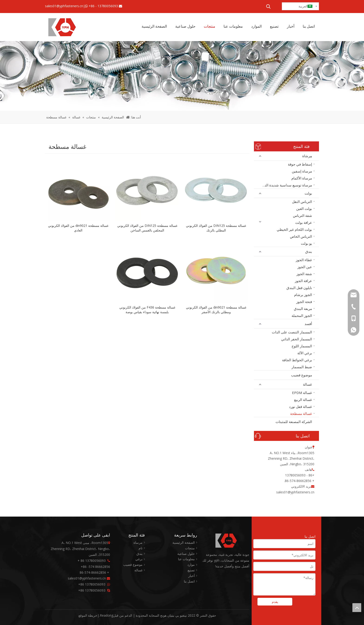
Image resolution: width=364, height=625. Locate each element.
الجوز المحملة (302, 316)
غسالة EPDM (302, 393)
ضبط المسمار (302, 367)
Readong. (106, 615)
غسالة (307, 384)
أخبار (192, 576)
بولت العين (304, 208)
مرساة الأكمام (302, 178)
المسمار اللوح (302, 346)
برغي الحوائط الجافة (297, 360)
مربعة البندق (303, 309)
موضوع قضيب (302, 375)
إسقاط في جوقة (300, 164)
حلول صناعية (186, 554)
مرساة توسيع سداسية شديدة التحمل (286, 185)
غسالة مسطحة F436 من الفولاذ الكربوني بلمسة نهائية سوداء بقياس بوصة (147, 310)
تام (141, 548)
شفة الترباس (302, 215)
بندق (309, 251)
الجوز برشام (303, 295)
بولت (308, 193)
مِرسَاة (307, 156)
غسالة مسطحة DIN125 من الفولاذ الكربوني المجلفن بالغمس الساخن (147, 228)
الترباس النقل (302, 202)
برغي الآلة (305, 353)
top (357, 608)
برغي (139, 559)
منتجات (190, 548)
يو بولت (306, 243)
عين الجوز (305, 267)
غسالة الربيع (303, 400)
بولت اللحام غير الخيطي (294, 229)
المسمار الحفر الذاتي (297, 339)
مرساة (138, 542)
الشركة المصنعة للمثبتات (294, 422)
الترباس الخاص (301, 236)
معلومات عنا (186, 559)
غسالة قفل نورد (301, 407)
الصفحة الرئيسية (184, 542)
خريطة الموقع (88, 615)
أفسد (308, 324)
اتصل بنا (189, 581)
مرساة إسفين (302, 171)
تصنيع (191, 570)
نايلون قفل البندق (299, 288)
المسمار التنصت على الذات (292, 332)
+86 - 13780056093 (103, 6)
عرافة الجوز (303, 281)
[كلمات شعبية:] (268, 7)
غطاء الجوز (304, 260)
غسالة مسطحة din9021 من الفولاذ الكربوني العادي (78, 228)
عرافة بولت (304, 222)
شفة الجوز (304, 274)
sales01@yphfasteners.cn (64, 6)
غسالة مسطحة (301, 413)
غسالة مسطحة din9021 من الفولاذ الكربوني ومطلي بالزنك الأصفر (216, 310)
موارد (191, 565)
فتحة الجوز (304, 302)
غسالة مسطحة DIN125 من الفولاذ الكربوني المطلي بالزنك (216, 228)
